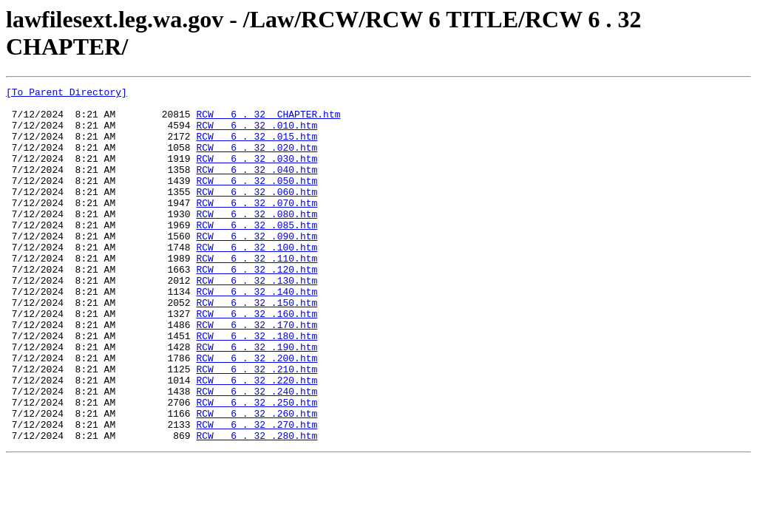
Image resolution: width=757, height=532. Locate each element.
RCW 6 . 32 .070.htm (257, 227)
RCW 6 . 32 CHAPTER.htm (268, 120)
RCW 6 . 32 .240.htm (257, 453)
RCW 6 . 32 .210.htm (257, 426)
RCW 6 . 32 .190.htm (257, 400)
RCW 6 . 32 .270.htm (257, 493)
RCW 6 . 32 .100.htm (257, 280)
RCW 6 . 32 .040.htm (257, 187)
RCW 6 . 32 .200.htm (257, 413)
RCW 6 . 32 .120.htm (257, 307)
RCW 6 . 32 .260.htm (257, 480)
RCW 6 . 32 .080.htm (257, 240)
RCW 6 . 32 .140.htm (257, 333)
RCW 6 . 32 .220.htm (257, 440)
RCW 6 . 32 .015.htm (257, 147)
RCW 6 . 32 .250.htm (257, 466)
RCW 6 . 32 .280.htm (257, 506)
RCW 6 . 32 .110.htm (257, 293)
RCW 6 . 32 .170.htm (257, 373)
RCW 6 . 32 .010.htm (257, 134)
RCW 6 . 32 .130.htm (257, 320)
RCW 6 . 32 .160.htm (257, 360)
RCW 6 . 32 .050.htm (257, 200)
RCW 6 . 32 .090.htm (257, 267)
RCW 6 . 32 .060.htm (257, 214)
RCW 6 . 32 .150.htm (257, 347)
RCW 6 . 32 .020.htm (257, 160)
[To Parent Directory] (67, 94)
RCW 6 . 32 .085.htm (257, 253)
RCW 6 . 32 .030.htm (257, 174)
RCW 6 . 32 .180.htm (257, 386)
